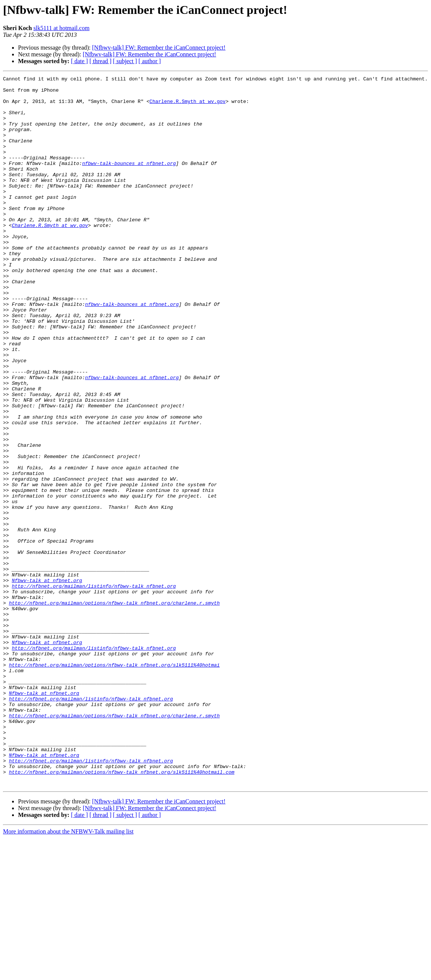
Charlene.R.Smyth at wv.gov (188, 107)
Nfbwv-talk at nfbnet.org (47, 682)
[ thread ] (100, 61)
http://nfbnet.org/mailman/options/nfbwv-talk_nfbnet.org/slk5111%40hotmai (115, 783)
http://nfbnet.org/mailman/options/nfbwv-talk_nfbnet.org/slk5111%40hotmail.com (122, 912)
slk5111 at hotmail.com (61, 28)
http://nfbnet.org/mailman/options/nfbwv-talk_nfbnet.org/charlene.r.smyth (115, 709)
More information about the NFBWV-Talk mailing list (68, 973)
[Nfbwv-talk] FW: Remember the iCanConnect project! (159, 48)
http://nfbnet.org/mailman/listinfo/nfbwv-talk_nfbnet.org (94, 688)
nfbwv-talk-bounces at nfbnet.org (129, 181)
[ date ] (79, 61)
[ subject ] (125, 61)
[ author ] (150, 61)
